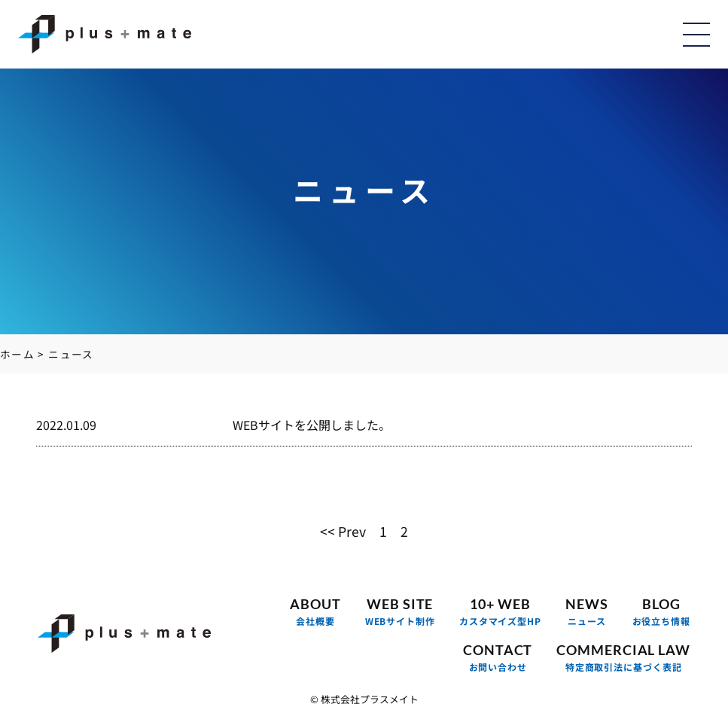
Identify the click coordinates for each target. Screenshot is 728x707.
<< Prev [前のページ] (343, 530)
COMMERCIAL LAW (623, 658)
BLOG (661, 612)
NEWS (587, 612)
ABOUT (315, 612)
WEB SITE (400, 612)
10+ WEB (500, 612)
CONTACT (498, 658)
